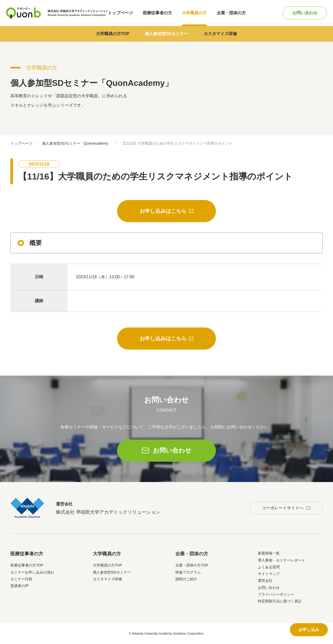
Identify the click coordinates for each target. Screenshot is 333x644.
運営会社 (265, 581)
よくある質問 (269, 567)
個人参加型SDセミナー (166, 34)
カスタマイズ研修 (220, 34)
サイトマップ (269, 574)
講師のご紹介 (186, 579)
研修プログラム (188, 572)
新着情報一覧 (269, 553)
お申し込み (309, 630)
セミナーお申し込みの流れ (32, 572)
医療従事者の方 (157, 13)
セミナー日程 (21, 579)
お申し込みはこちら (163, 211)
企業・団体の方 (231, 13)
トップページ (120, 13)
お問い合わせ (305, 13)
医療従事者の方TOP (27, 565)
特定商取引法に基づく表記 (280, 601)
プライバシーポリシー (276, 594)
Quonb (24, 13)
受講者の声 (20, 586)
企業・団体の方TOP (192, 565)
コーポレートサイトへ (283, 508)
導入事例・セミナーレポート (281, 560)
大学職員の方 (194, 13)
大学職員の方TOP (113, 34)
